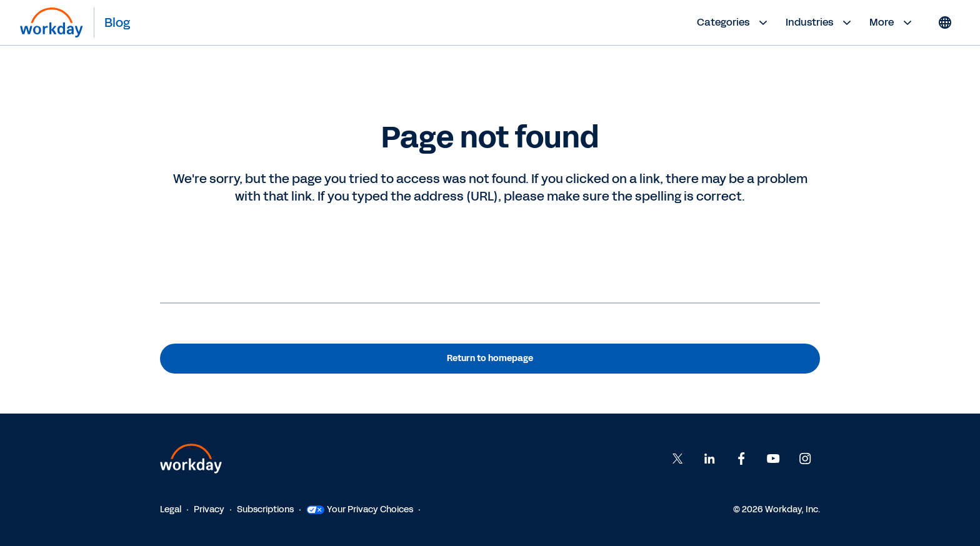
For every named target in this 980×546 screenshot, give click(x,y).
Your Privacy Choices (360, 509)
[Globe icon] (945, 22)
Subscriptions (265, 509)
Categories (734, 22)
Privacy (209, 509)
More (892, 22)
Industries (820, 22)
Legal (171, 509)
